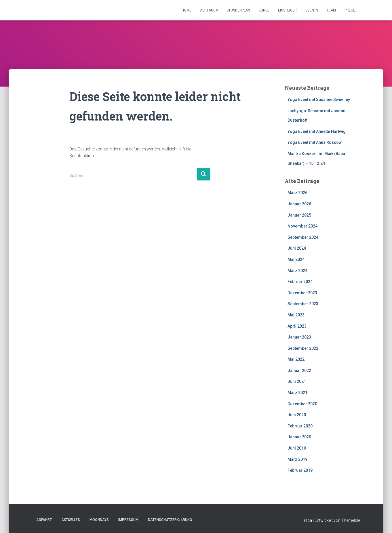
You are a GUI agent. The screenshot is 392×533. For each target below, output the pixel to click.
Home (187, 10)
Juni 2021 (297, 381)
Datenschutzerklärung (170, 520)
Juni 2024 (297, 248)
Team (331, 10)
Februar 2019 (300, 470)
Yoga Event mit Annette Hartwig (317, 131)
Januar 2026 (299, 204)
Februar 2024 (300, 282)
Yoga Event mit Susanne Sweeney (319, 100)
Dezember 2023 (302, 293)
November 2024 (302, 226)
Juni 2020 (297, 415)
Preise (350, 10)
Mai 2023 (296, 315)
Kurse (264, 10)
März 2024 (297, 271)
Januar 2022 (299, 370)
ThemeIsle (351, 520)
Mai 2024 (296, 259)
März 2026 (297, 193)
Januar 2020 (299, 437)
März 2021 (297, 393)
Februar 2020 (300, 426)
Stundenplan (238, 10)
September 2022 (303, 348)
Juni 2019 (297, 448)
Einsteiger (287, 10)
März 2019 (297, 459)
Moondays (99, 520)
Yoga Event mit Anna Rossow (315, 142)
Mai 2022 (296, 359)
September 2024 (303, 237)
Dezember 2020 (302, 404)
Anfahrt (44, 520)
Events (312, 10)
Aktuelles (71, 520)
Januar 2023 (299, 337)
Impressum (128, 520)
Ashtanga (209, 10)
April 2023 (297, 326)
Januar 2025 (299, 215)
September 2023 (303, 304)
